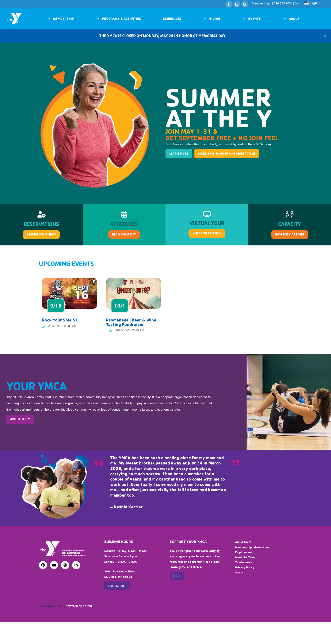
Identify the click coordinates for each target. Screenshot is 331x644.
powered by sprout (79, 606)
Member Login (262, 3)
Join (298, 3)
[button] (60, 19)
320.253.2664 (283, 3)
